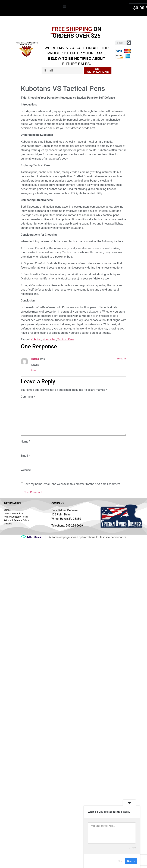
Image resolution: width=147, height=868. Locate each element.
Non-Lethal (49, 339)
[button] (64, 6)
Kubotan (36, 339)
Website (26, 470)
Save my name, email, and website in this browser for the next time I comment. (72, 484)
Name (25, 442)
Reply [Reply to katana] (34, 370)
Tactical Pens (66, 339)
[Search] (129, 43)
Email (25, 456)
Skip (120, 861)
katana (35, 359)
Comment (28, 397)
